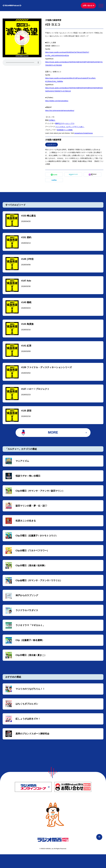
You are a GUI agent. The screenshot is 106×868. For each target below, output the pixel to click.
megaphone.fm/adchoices (83, 134)
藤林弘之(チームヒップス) (65, 124)
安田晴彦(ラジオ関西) (65, 130)
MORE (53, 438)
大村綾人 (52, 121)
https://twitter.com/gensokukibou (57, 101)
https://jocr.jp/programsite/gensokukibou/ (60, 111)
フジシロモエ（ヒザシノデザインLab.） (70, 127)
